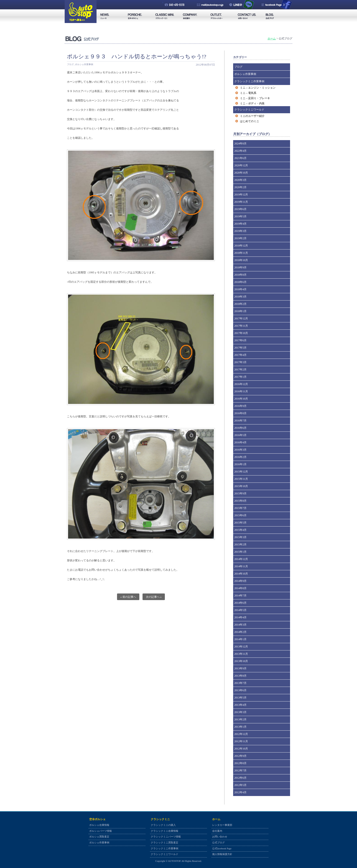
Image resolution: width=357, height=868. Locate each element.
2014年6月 (240, 603)
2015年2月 (240, 544)
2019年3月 (240, 231)
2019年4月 (240, 224)
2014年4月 (240, 617)
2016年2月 (240, 457)
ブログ (70, 64)
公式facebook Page (222, 849)
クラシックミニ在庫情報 (164, 831)
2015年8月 (240, 501)
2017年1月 (240, 377)
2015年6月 (240, 515)
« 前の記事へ (128, 597)
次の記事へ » (154, 597)
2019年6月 (240, 209)
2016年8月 (240, 413)
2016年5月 (240, 435)
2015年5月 (240, 523)
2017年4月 (240, 355)
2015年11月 (241, 479)
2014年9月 (240, 581)
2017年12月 (241, 318)
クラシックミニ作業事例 (249, 81)
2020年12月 (241, 165)
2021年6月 (240, 158)
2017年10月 (241, 333)
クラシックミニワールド (249, 110)
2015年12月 (241, 472)
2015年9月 (240, 493)
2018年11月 (241, 253)
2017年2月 (240, 370)
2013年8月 (240, 676)
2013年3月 (240, 712)
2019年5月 (240, 216)
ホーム (272, 39)
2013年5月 (240, 698)
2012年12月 (241, 734)
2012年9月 (240, 756)
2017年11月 (241, 326)
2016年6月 (240, 428)
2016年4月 (240, 442)
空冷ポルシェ (97, 819)
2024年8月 (240, 144)
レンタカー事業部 (222, 825)
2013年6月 (240, 690)
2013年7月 (240, 683)
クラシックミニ (160, 819)
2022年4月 (240, 151)
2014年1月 (240, 639)
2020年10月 (241, 173)
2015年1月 (240, 552)
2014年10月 (241, 574)
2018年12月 (241, 246)
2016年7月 (240, 421)
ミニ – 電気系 (248, 93)
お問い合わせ (220, 837)
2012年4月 (240, 792)
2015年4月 (240, 530)
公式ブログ (218, 843)
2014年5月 (240, 610)
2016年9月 (240, 406)
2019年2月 (240, 238)
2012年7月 (240, 770)
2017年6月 (240, 340)
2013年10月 (241, 661)
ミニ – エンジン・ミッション (258, 88)
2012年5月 (240, 785)
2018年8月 (240, 275)
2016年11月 (241, 391)
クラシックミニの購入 (163, 825)
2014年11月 (241, 566)
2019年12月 (241, 195)
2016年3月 (240, 450)
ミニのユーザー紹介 (252, 116)
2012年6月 (240, 778)
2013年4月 (240, 705)
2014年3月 (240, 625)
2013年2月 (240, 719)
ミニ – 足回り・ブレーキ (255, 98)
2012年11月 (241, 741)
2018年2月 (240, 304)
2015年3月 (240, 537)
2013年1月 (240, 727)
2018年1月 (240, 311)
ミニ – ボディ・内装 (252, 103)
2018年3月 (240, 297)
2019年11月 (241, 202)
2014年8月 (240, 588)
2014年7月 (240, 596)
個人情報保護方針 (222, 854)
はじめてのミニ (250, 121)
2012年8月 (240, 763)
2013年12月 (241, 647)
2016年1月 (240, 464)
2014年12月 (241, 559)
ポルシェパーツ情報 (101, 831)
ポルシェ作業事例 (84, 64)
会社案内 (217, 831)
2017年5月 (240, 348)
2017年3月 (240, 362)
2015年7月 (240, 508)
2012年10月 (241, 749)
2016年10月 (241, 399)
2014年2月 (240, 632)
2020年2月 (240, 187)
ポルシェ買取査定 (99, 837)
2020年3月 (240, 180)
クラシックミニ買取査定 (164, 843)
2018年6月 (240, 282)
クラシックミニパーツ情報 (166, 837)
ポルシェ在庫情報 (99, 825)
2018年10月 (241, 260)
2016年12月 (241, 384)
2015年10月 (241, 486)
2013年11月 (241, 654)
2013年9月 (240, 668)
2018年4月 (240, 289)
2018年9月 (240, 267)
